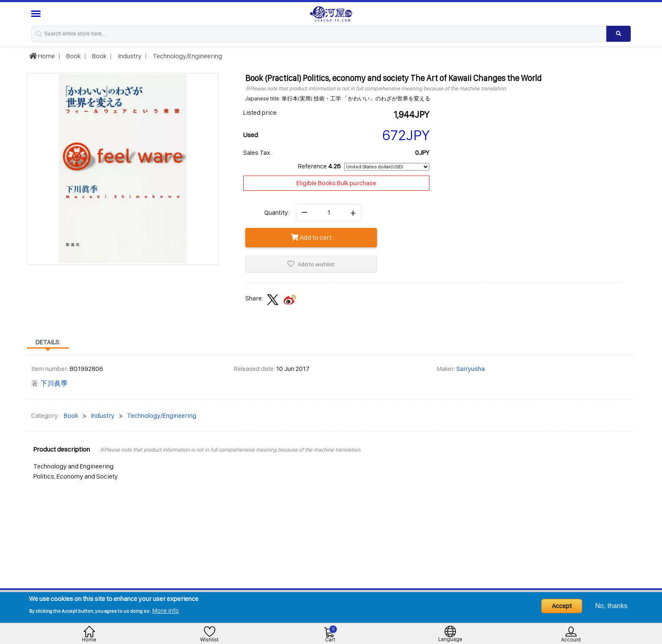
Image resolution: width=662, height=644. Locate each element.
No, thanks (611, 606)
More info (165, 610)
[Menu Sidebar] (37, 14)
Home (42, 56)
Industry (129, 56)
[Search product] (619, 34)
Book (73, 56)
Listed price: (260, 112)
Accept (562, 606)
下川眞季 (54, 383)
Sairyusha (471, 369)
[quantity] (329, 213)
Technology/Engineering (187, 56)
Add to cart (311, 237)
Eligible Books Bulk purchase (336, 183)
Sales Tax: (257, 153)
